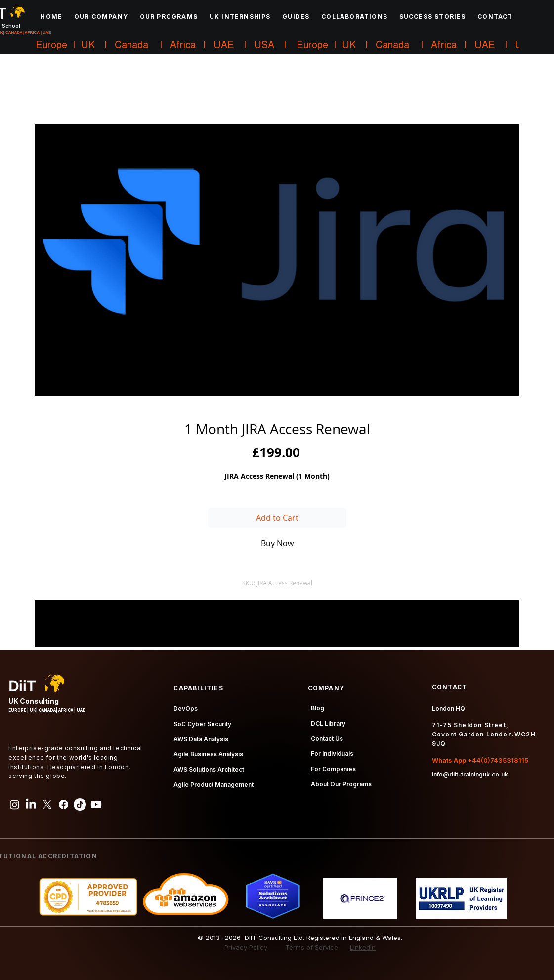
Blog (318, 708)
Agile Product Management (213, 785)
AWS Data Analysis (201, 739)
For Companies (333, 769)
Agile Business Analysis (208, 754)
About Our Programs (341, 784)
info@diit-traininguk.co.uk (470, 774)
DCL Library (328, 723)
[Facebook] (64, 804)
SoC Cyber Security (202, 724)
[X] (47, 804)
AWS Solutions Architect (209, 769)
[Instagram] (15, 804)
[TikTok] (80, 804)
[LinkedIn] (31, 804)
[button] (101, 16)
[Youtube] (96, 804)
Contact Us (327, 739)
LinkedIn (363, 947)
